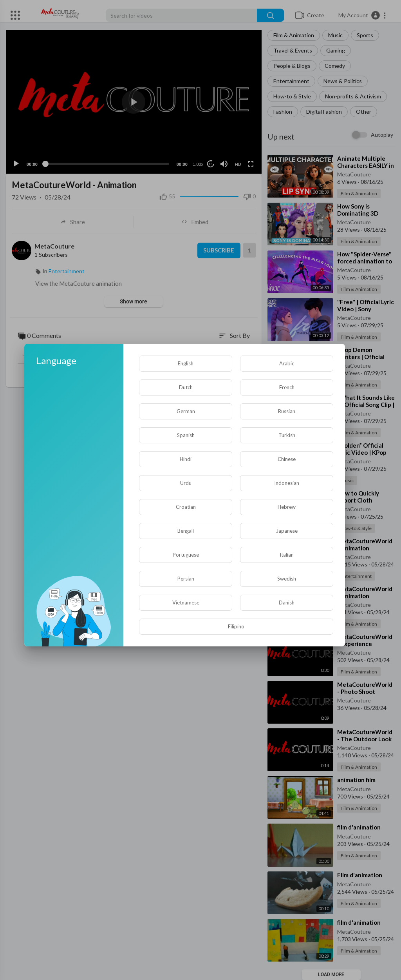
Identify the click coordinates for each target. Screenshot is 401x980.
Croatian (186, 507)
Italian (287, 555)
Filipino (236, 626)
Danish (287, 603)
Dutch (186, 387)
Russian (287, 411)
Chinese (287, 459)
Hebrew (287, 507)
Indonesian (287, 483)
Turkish (287, 435)
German (186, 411)
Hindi (186, 459)
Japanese (287, 531)
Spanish (186, 435)
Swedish (287, 579)
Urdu (186, 483)
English (186, 363)
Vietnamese (186, 603)
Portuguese (186, 555)
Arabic (287, 363)
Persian (186, 579)
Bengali (186, 531)
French (287, 387)
